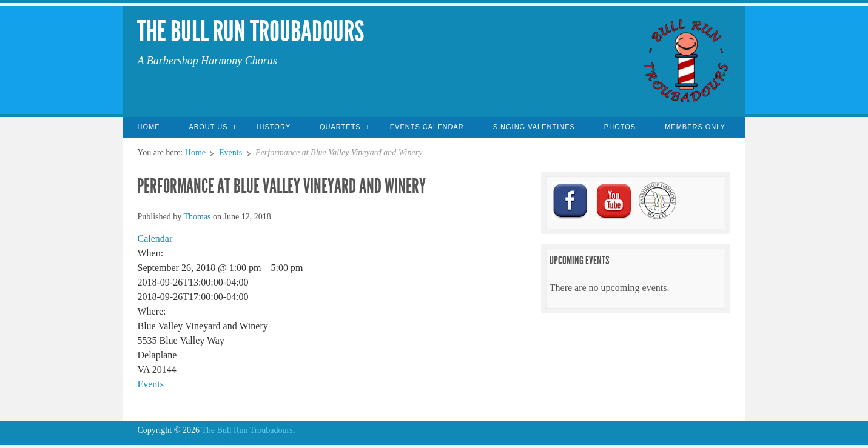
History (274, 127)
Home (148, 127)
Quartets (340, 127)
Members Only (695, 127)
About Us (208, 127)
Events (230, 152)
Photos (620, 127)
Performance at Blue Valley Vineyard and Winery (281, 186)
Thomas (197, 217)
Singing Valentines (534, 127)
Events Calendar (427, 127)
